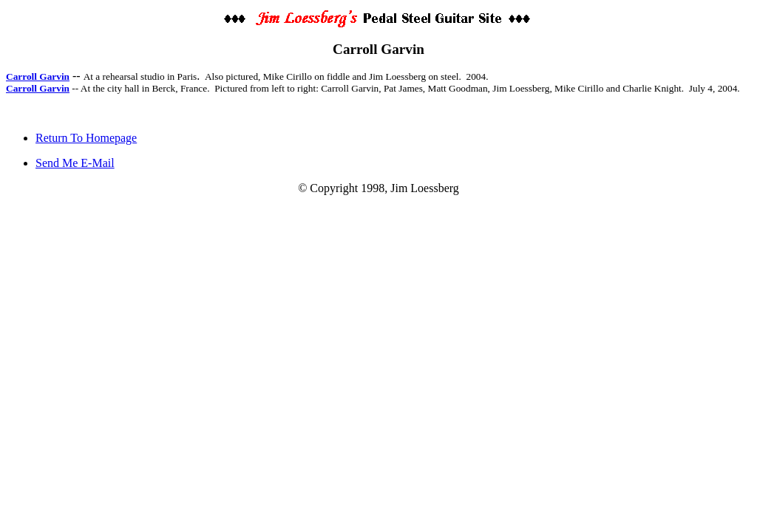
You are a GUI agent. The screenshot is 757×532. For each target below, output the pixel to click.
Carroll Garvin (38, 76)
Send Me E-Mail (75, 163)
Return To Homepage (86, 138)
